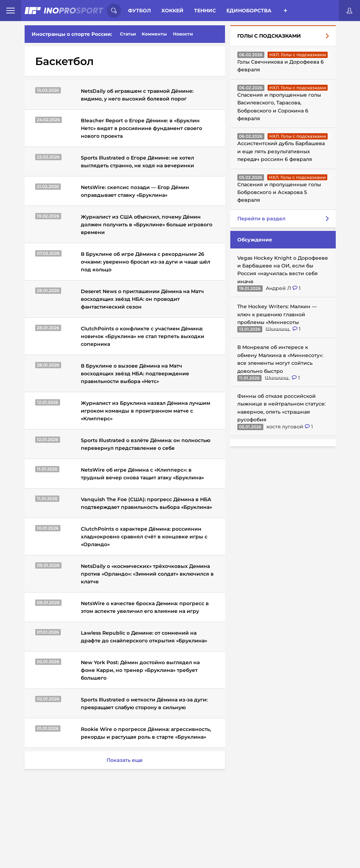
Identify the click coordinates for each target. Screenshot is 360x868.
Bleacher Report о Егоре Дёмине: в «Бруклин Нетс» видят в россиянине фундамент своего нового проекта (142, 128)
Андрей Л (279, 288)
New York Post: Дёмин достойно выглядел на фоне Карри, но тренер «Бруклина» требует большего (140, 670)
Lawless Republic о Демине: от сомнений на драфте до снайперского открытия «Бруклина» (144, 637)
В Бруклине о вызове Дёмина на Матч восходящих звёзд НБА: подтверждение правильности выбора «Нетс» (135, 374)
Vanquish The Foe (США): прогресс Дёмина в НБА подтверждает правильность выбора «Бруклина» (146, 503)
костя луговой (286, 427)
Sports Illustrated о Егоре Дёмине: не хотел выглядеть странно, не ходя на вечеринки (137, 162)
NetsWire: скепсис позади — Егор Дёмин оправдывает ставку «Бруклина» (135, 191)
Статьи (128, 34)
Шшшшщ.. (279, 329)
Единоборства (249, 11)
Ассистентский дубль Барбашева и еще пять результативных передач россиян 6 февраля (281, 151)
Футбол (139, 11)
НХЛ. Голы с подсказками (298, 55)
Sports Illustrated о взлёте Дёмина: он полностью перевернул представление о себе (146, 444)
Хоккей (172, 11)
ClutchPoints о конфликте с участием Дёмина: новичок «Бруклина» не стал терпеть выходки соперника (143, 336)
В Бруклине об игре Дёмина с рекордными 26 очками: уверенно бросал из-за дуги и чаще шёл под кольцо (146, 262)
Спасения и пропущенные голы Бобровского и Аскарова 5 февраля (279, 192)
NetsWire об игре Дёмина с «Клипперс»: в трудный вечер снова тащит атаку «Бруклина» (142, 474)
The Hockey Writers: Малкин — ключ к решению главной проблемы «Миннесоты (277, 314)
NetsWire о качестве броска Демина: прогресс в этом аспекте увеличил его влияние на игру (145, 607)
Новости (183, 34)
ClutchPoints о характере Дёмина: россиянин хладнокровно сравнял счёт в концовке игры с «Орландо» (144, 537)
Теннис (205, 11)
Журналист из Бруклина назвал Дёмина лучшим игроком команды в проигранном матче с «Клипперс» (146, 411)
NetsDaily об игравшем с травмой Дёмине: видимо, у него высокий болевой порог (137, 95)
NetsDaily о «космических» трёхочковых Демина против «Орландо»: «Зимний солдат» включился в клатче (147, 574)
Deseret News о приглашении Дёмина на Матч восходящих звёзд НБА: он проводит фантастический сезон (142, 299)
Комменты (154, 34)
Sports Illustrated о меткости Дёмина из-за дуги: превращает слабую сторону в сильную (144, 704)
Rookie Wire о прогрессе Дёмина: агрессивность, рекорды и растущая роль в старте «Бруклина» (146, 733)
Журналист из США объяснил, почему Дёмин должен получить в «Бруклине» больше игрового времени (147, 225)
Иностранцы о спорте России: (72, 34)
